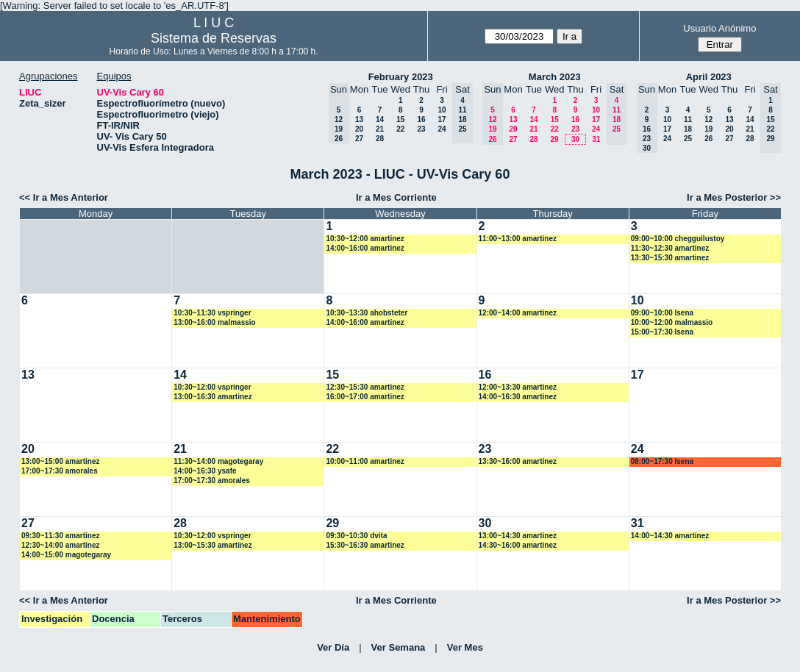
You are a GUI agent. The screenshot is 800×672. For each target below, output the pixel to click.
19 (708, 129)
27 (359, 139)
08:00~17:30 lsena (662, 461)
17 (442, 119)
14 (380, 119)
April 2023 (709, 77)
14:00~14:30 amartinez (670, 536)
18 (688, 129)
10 (442, 110)
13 (359, 119)
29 (554, 139)
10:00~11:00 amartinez (365, 461)
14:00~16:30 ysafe (205, 471)
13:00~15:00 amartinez (60, 461)
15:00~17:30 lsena (662, 332)
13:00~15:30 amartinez (213, 545)
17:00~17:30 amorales (60, 471)
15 (400, 119)
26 (708, 139)
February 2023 (401, 77)
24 (442, 129)
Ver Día (333, 647)
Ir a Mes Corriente (396, 197)
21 (380, 129)
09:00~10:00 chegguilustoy (678, 239)
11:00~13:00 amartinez (518, 239)
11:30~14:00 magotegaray (218, 461)
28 (380, 139)
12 (708, 119)
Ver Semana (399, 647)
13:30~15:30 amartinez (670, 258)
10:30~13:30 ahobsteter (367, 313)
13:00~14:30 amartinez (518, 536)
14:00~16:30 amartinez (518, 397)
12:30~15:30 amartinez (365, 387)
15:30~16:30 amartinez (365, 545)
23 (421, 129)
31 (596, 139)
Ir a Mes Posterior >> (734, 197)
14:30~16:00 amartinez (518, 545)
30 (575, 139)
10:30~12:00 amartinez (365, 239)
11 (688, 119)
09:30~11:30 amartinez (60, 536)
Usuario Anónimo (719, 28)
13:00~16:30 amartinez (213, 397)
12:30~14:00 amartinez (60, 545)
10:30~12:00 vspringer (212, 387)
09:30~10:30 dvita (356, 536)
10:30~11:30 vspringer (212, 313)
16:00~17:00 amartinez (365, 397)
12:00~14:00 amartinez (518, 313)
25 (688, 139)
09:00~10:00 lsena (662, 313)
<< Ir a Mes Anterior (64, 197)
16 (421, 119)
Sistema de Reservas (214, 38)
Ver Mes (465, 647)
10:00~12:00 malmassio (672, 322)
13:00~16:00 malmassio (214, 322)
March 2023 (555, 77)
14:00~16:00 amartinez (365, 248)
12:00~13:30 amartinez (518, 387)
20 (359, 129)
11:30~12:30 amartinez (670, 248)
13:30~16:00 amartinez (518, 461)
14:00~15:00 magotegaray (66, 555)
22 (400, 129)
